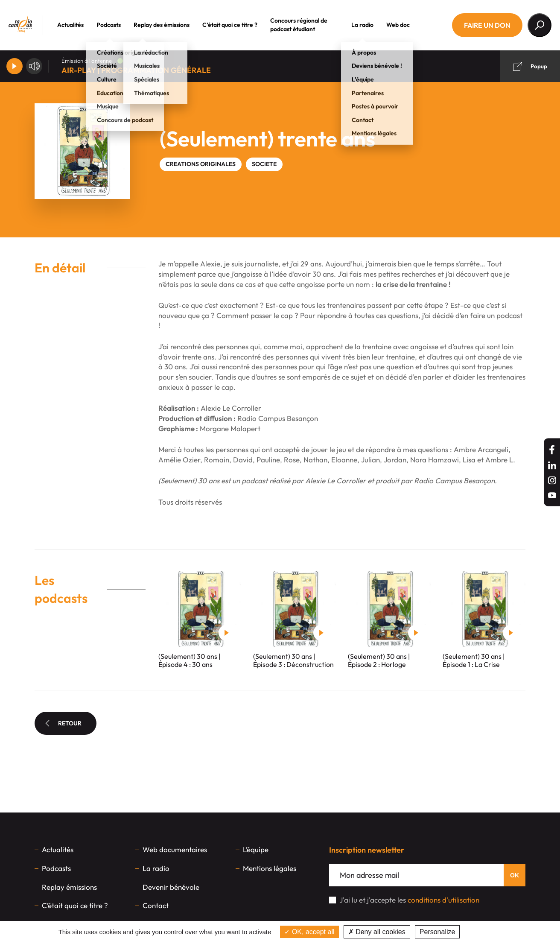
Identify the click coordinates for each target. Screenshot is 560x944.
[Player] (15, 66)
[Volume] (34, 66)
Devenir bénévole (171, 887)
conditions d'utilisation (443, 900)
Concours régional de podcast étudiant (307, 25)
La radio (370, 25)
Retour (63, 723)
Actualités (79, 25)
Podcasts (117, 25)
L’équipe (256, 849)
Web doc (406, 25)
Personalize (437, 932)
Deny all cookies (377, 932)
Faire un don (487, 25)
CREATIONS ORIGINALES (201, 164)
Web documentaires (175, 849)
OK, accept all (309, 932)
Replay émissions (69, 887)
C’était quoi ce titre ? (238, 25)
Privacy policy (484, 932)
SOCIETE (264, 164)
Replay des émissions (170, 25)
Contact (156, 905)
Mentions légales (270, 868)
